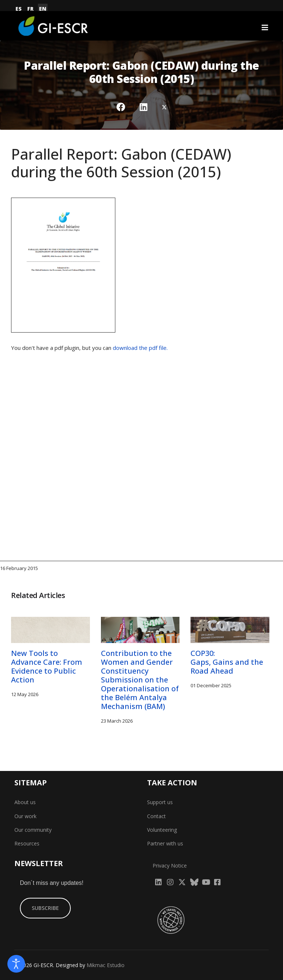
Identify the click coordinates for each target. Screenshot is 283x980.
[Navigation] (265, 28)
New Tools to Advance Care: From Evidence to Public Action (47, 666)
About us (25, 802)
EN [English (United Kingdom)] (43, 9)
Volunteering (162, 830)
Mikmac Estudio (106, 965)
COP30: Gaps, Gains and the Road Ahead (227, 662)
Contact (156, 816)
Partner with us (165, 843)
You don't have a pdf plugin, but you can (89, 348)
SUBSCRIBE (45, 908)
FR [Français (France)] (30, 9)
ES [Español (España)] (19, 9)
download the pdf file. (140, 348)
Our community (33, 830)
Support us (160, 802)
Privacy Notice (170, 866)
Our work (25, 816)
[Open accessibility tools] (16, 964)
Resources (27, 843)
